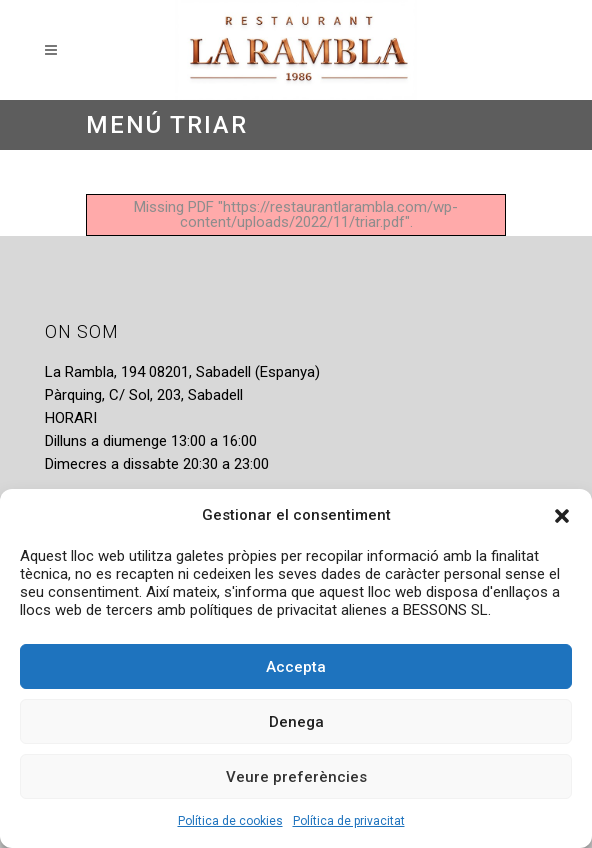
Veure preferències (296, 777)
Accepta (296, 667)
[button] (562, 516)
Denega (296, 722)
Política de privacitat (349, 821)
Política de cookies (230, 821)
